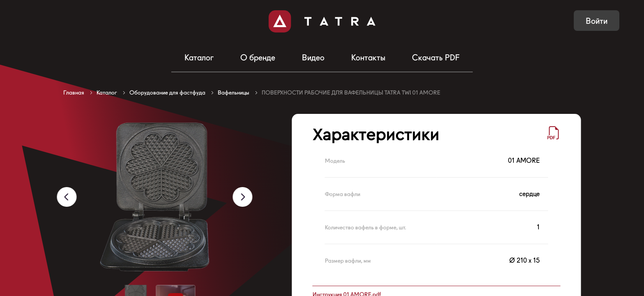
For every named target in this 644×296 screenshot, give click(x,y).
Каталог (199, 58)
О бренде (258, 58)
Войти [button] (597, 21)
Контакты (368, 58)
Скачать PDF (436, 58)
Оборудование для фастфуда (167, 92)
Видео (313, 58)
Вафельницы (233, 92)
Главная (74, 92)
